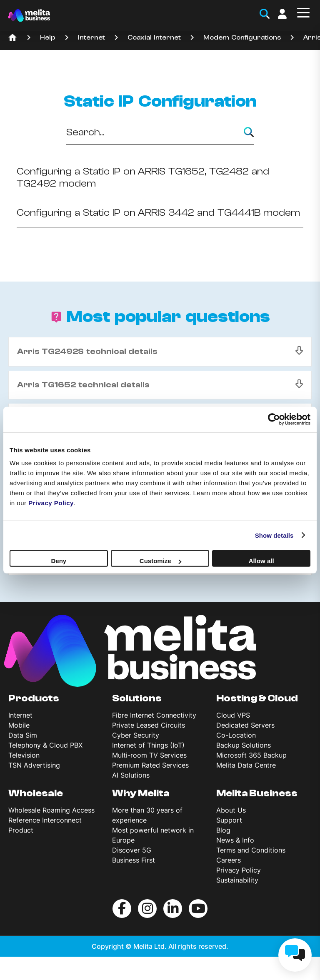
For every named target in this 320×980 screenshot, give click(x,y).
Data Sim (23, 735)
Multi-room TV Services (149, 755)
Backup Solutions (244, 745)
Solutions (137, 698)
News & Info (235, 840)
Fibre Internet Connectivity (154, 715)
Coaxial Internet (154, 37)
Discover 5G (132, 850)
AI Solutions (131, 775)
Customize (160, 561)
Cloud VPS (233, 715)
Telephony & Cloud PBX (45, 745)
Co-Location (236, 735)
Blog (223, 830)
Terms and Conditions (251, 850)
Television (24, 755)
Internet (91, 37)
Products (34, 698)
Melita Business (257, 793)
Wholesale (36, 793)
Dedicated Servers (245, 725)
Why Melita (141, 793)
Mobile (19, 725)
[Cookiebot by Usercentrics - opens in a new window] (274, 419)
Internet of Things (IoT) (148, 745)
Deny (59, 561)
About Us (231, 810)
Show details (274, 535)
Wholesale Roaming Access (51, 810)
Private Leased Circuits (149, 725)
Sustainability (237, 880)
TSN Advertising (34, 765)
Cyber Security (136, 735)
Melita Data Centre (246, 765)
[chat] (295, 955)
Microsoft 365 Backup (251, 755)
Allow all (261, 561)
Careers (229, 860)
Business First (134, 860)
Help (48, 37)
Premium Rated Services (150, 765)
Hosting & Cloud (257, 698)
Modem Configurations (242, 37)
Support (229, 820)
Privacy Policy (239, 870)
